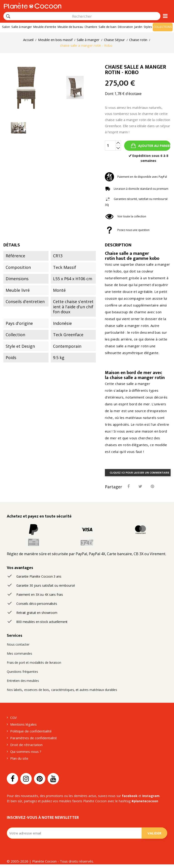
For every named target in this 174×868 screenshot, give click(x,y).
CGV (13, 717)
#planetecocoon (145, 801)
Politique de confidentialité (31, 731)
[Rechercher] (8, 16)
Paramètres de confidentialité (34, 738)
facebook (130, 796)
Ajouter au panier (154, 146)
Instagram (151, 796)
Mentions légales (23, 724)
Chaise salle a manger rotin (127, 256)
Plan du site (19, 758)
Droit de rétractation (26, 745)
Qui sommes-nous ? (26, 751)
